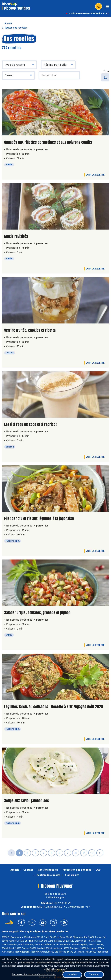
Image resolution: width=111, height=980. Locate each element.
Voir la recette (95, 175)
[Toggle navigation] (107, 7)
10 (92, 853)
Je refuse (72, 975)
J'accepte (94, 975)
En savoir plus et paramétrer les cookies (34, 975)
